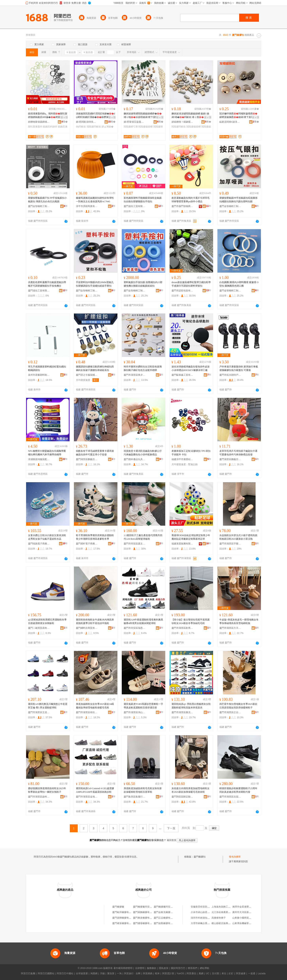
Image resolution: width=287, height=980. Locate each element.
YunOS (180, 973)
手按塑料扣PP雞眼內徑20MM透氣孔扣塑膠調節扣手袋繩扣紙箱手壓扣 (95, 284)
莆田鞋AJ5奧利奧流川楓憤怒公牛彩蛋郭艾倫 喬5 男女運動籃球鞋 (48, 706)
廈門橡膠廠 (118, 907)
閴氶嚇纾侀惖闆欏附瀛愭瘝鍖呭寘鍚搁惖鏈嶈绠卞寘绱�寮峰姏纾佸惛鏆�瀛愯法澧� (239, 116)
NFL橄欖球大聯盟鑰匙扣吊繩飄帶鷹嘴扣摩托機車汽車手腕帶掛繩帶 (47, 453)
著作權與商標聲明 (123, 968)
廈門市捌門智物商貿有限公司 (182, 206)
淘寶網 (94, 973)
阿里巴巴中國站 (65, 973)
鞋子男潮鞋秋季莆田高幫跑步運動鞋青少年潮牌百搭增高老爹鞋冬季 (95, 537)
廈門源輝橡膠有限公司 (124, 918)
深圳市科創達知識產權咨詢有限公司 (210, 918)
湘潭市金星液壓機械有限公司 (248, 907)
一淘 (119, 973)
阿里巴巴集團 (28, 973)
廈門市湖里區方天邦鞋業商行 (230, 628)
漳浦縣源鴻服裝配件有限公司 (39, 459)
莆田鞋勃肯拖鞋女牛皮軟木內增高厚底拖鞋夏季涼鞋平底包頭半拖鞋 (95, 621)
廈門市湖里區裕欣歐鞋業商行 (87, 712)
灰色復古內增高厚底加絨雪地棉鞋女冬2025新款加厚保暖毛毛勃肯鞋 (191, 790)
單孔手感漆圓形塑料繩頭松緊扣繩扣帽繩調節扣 (47, 368)
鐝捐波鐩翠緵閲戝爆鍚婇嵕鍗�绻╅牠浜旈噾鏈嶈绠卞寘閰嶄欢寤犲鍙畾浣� (143, 116)
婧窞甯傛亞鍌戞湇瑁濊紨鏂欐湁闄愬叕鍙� (135, 122)
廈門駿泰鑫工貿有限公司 (182, 375)
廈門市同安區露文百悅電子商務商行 (135, 544)
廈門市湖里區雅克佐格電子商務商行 (182, 712)
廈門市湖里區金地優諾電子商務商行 (87, 797)
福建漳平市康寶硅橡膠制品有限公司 (182, 459)
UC (208, 973)
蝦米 (157, 973)
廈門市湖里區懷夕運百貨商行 (135, 375)
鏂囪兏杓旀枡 (50, 127)
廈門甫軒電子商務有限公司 (87, 544)
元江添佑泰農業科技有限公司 (227, 912)
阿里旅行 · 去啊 (132, 973)
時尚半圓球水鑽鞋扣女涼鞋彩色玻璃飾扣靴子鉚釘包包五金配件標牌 (143, 368)
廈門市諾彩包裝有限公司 (182, 291)
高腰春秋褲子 (219, 918)
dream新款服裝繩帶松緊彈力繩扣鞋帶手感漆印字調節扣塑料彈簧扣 (191, 284)
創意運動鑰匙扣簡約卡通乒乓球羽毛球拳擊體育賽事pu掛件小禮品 (191, 200)
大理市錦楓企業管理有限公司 (206, 923)
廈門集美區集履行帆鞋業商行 (135, 797)
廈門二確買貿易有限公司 (39, 628)
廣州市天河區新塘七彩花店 (246, 912)
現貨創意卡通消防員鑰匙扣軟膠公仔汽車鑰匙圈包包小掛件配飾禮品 (143, 453)
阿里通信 (191, 973)
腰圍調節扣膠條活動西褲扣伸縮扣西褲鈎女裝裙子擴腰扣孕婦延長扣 (95, 368)
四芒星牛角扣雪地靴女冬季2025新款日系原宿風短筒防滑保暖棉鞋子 (238, 706)
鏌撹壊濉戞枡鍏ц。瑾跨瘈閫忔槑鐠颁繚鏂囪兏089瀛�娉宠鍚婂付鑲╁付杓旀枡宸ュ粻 (48, 116)
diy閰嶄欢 (81, 127)
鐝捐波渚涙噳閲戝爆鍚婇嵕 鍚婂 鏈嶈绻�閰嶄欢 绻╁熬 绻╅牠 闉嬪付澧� (190, 116)
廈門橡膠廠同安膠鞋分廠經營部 (170, 907)
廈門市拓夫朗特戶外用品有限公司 (230, 375)
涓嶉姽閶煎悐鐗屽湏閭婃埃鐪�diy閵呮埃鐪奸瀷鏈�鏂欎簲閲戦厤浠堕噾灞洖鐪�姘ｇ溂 (95, 116)
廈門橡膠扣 (200, 857)
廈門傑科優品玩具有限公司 (135, 459)
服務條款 (152, 968)
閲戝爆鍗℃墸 (131, 127)
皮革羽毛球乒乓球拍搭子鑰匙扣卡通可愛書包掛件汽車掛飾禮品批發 (238, 453)
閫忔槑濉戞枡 (35, 127)
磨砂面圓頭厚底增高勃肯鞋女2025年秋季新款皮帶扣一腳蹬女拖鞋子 (47, 790)
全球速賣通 (82, 973)
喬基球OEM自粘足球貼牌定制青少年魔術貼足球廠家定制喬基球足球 (191, 537)
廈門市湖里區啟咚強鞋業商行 (39, 797)
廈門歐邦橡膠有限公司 (124, 912)
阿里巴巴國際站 (46, 973)
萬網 (201, 973)
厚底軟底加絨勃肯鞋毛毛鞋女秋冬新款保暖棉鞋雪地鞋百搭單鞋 (143, 790)
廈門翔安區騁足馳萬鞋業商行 (182, 797)
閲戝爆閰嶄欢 (94, 127)
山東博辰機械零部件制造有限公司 (250, 923)
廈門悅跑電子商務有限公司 (39, 544)
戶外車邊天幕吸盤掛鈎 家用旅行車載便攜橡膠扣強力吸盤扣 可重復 (239, 368)
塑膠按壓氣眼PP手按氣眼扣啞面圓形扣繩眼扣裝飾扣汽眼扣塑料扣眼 (238, 200)
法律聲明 (140, 968)
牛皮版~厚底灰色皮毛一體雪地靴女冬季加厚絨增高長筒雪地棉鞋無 (239, 621)
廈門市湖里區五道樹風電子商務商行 (39, 712)
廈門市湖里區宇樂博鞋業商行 (230, 544)
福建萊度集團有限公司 (182, 544)
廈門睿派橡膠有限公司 (124, 923)
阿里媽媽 (148, 973)
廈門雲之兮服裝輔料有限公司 (87, 375)
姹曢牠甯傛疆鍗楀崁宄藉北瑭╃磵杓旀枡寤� (39, 122)
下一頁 (171, 828)
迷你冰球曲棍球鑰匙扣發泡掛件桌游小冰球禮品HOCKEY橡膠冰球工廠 (191, 368)
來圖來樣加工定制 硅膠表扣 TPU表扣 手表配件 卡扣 (191, 453)
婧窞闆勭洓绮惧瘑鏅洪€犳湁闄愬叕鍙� (87, 122)
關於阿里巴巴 (178, 968)
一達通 (252, 973)
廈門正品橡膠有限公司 (166, 918)
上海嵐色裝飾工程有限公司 (226, 907)
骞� (65, 122)
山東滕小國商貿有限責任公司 (248, 918)
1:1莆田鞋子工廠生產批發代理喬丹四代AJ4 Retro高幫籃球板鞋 (143, 537)
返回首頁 (172, 840)
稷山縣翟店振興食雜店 (223, 923)
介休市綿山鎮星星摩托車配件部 (207, 912)
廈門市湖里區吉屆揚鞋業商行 (230, 797)
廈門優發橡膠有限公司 (145, 923)
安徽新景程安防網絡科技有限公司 (209, 907)
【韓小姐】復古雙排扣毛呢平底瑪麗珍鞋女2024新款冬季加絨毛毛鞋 (191, 621)
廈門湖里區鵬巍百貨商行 (87, 459)
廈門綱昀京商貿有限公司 (87, 628)
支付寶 (215, 973)
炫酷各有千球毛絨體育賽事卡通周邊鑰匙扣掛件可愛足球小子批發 (95, 453)
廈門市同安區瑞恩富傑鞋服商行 (135, 628)
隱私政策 (164, 968)
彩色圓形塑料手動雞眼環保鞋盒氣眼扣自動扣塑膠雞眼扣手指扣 (143, 200)
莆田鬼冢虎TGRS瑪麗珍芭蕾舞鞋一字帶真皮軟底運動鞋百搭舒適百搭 (143, 706)
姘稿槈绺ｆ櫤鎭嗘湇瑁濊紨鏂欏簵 (182, 122)
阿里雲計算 (168, 973)
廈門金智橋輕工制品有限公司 (39, 206)
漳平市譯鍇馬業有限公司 (87, 206)
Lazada (262, 973)
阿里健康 (241, 973)
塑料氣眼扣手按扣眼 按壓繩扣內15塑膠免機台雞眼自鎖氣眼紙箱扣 (143, 284)
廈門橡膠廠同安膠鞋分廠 (146, 907)
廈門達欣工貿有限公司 (135, 206)
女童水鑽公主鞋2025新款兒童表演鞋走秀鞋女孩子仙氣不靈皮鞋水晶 (47, 537)
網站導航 (205, 968)
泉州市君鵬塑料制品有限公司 (39, 375)
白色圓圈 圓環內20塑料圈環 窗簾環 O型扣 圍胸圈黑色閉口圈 (239, 284)
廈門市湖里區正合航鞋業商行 (230, 712)
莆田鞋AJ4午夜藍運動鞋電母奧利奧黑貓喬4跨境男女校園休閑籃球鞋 (143, 621)
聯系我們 (193, 968)
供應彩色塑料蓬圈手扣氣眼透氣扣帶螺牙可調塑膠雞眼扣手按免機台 (47, 284)
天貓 (102, 973)
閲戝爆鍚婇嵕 (145, 127)
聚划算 (111, 973)
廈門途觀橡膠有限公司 (166, 923)
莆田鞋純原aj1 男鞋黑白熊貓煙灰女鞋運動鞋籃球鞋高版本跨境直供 (191, 706)
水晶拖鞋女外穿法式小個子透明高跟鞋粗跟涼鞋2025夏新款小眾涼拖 (238, 537)
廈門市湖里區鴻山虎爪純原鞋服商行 (135, 712)
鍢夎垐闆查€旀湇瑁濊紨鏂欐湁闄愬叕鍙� (230, 122)
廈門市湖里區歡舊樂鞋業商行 (182, 628)
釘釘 (231, 973)
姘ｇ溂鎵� (108, 127)
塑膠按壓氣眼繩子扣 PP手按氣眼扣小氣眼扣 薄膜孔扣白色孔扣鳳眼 (47, 200)
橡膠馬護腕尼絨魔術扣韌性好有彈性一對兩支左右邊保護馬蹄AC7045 (95, 200)
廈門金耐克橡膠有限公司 (167, 912)
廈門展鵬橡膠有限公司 (145, 912)
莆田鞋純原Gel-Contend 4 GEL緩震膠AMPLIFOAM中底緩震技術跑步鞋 (95, 790)
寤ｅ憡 (64, 117)
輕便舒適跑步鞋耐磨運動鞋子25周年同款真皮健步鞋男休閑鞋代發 (238, 790)
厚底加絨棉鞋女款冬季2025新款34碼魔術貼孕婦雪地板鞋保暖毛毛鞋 (95, 706)
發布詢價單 (235, 857)
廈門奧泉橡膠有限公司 (145, 918)
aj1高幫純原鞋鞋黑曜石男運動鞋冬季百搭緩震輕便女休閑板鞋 (47, 621)
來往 (224, 973)
